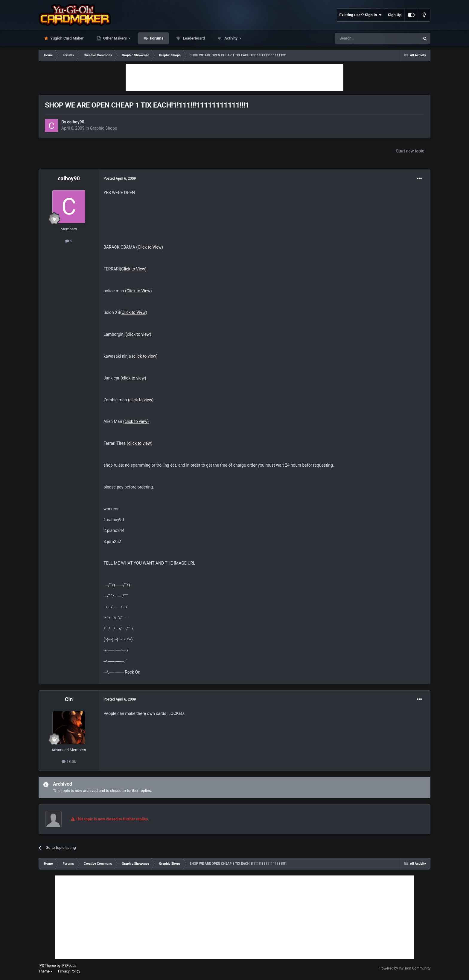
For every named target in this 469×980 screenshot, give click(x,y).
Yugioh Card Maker (67, 38)
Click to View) (134, 269)
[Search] (363, 38)
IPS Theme (47, 966)
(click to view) (138, 334)
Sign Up (395, 15)
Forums (156, 38)
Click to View (150, 247)
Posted (120, 179)
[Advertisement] (234, 78)
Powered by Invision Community (405, 968)
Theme (46, 971)
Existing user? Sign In (361, 15)
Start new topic (410, 151)
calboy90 (76, 122)
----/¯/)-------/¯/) (117, 585)
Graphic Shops (104, 128)
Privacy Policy (69, 971)
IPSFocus (69, 966)
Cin (69, 699)
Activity (231, 38)
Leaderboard (193, 38)
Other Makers (115, 38)
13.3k (69, 762)
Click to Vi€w (134, 312)
